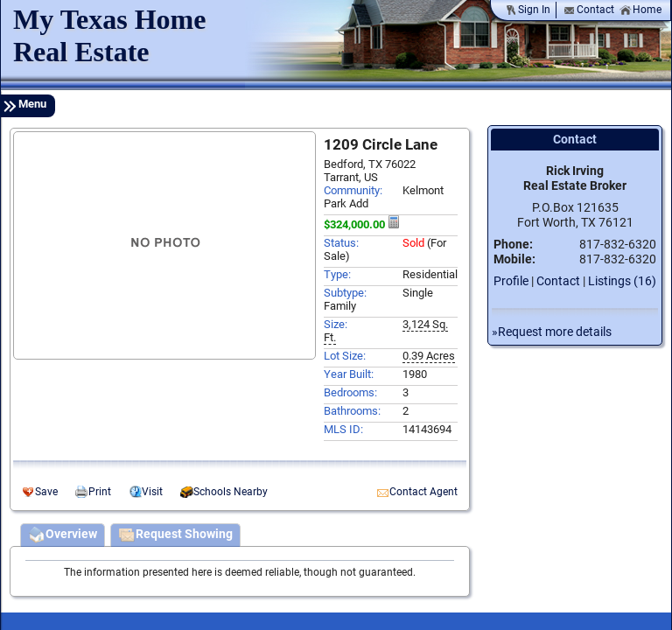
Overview (63, 535)
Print (100, 492)
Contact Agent (423, 492)
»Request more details (552, 332)
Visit (152, 492)
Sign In (528, 10)
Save (46, 492)
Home (640, 10)
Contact (589, 10)
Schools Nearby (231, 492)
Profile (511, 281)
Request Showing (175, 535)
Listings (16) (622, 281)
